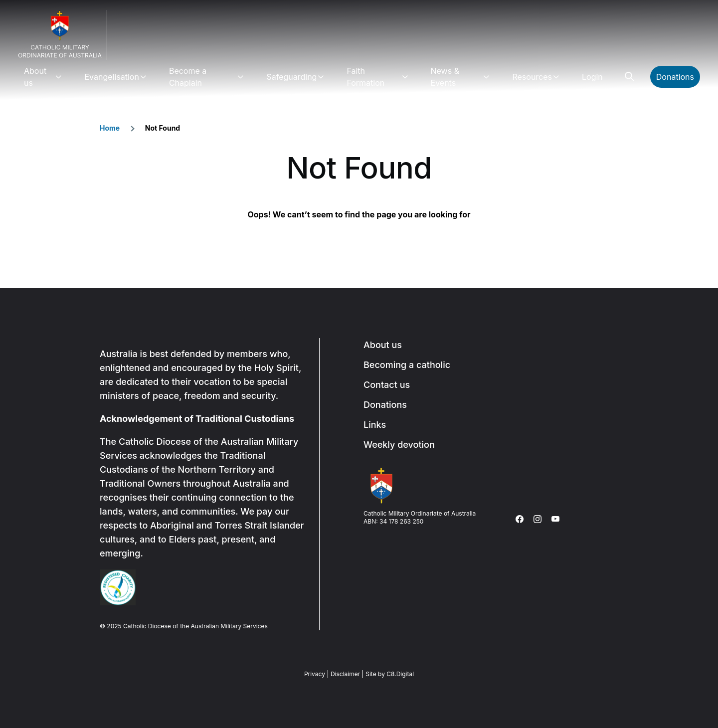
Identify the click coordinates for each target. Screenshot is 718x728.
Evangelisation (111, 77)
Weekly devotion (399, 445)
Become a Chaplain (188, 77)
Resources (532, 77)
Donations (675, 77)
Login (592, 77)
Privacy (315, 674)
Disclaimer (345, 674)
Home (110, 128)
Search (629, 77)
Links (375, 425)
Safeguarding (291, 77)
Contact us (387, 385)
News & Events (445, 77)
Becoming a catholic (407, 365)
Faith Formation (365, 77)
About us (35, 77)
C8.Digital (400, 674)
